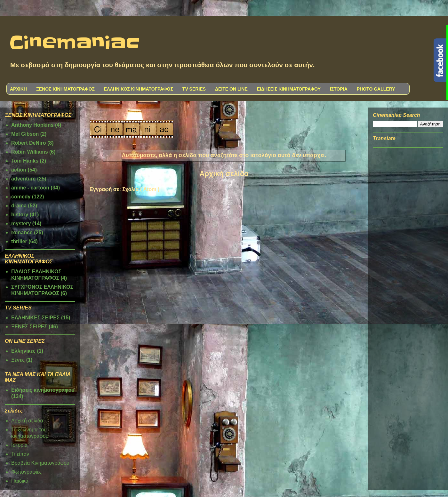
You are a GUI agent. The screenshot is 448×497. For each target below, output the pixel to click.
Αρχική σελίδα (224, 174)
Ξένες (18, 360)
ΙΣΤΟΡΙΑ (339, 89)
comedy (21, 197)
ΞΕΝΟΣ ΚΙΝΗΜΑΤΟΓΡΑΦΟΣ (65, 89)
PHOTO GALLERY (376, 89)
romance (22, 232)
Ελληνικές (23, 351)
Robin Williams (30, 152)
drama (19, 206)
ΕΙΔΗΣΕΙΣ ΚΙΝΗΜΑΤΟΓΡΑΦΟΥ (289, 89)
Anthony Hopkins (32, 125)
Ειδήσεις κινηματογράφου (43, 390)
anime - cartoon (30, 188)
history (20, 215)
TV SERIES (194, 89)
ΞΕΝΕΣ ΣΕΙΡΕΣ (29, 327)
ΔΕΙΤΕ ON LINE (231, 89)
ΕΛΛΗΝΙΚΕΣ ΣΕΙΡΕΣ (36, 318)
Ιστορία (19, 445)
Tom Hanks (25, 161)
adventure (23, 179)
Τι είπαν (20, 454)
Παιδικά (20, 481)
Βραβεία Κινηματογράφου (40, 463)
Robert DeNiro (28, 143)
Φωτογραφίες (26, 472)
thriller (19, 241)
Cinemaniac (75, 43)
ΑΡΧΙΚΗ (18, 89)
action (19, 170)
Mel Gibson (25, 134)
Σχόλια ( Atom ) (141, 189)
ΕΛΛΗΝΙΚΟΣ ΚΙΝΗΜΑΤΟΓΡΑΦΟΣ (139, 89)
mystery (21, 224)
